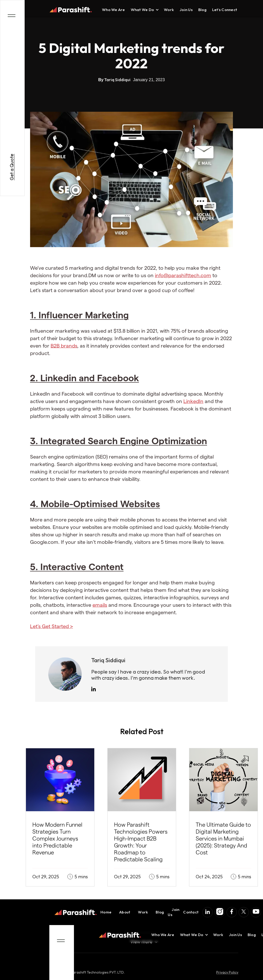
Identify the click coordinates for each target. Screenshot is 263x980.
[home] (71, 10)
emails (100, 610)
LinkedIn (193, 406)
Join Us (186, 10)
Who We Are (114, 10)
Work (169, 10)
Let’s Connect (225, 10)
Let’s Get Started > (51, 631)
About (125, 912)
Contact (191, 912)
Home (106, 912)
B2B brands (64, 351)
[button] (142, 10)
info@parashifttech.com (183, 280)
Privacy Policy (227, 972)
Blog (202, 10)
